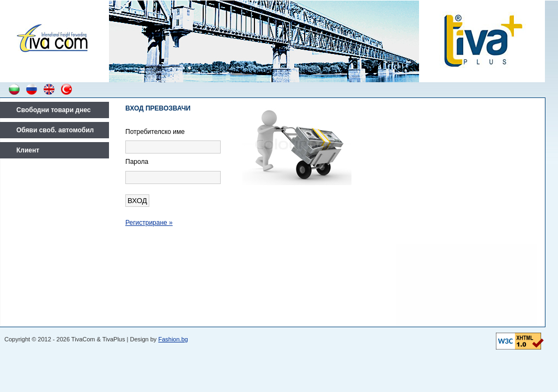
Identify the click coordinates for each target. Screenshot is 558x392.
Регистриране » (149, 223)
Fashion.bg (173, 339)
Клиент (28, 150)
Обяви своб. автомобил (55, 130)
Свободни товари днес (53, 110)
